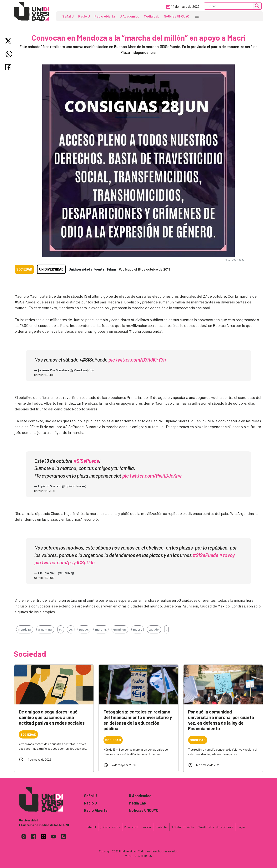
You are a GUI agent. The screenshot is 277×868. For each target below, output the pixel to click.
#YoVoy (227, 555)
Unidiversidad (51, 269)
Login (241, 827)
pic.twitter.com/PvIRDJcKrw (152, 476)
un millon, (120, 629)
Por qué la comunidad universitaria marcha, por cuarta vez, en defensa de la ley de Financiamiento (221, 720)
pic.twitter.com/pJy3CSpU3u (64, 562)
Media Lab (152, 16)
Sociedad (24, 269)
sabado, (154, 629)
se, (71, 629)
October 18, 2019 (44, 491)
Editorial (90, 827)
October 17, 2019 (44, 375)
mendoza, (25, 629)
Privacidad (131, 827)
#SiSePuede (86, 461)
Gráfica (146, 827)
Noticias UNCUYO (177, 16)
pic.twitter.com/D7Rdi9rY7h (137, 360)
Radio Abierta (105, 16)
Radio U (84, 16)
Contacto (161, 827)
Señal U (68, 16)
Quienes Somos (110, 827)
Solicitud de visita (182, 827)
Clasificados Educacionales (216, 827)
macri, (138, 629)
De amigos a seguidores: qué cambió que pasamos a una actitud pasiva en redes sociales (52, 717)
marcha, (101, 629)
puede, (84, 629)
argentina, (45, 629)
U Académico (129, 16)
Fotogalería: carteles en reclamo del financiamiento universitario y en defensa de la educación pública (138, 720)
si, (61, 629)
